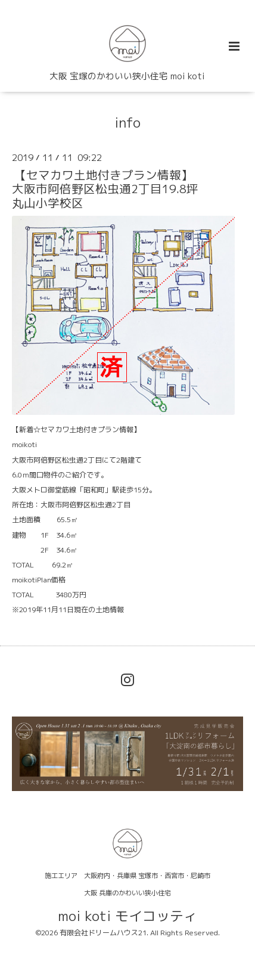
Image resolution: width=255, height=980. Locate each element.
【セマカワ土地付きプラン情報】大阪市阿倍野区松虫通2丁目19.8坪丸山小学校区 (105, 189)
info (128, 122)
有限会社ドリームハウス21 (103, 933)
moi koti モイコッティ (128, 916)
